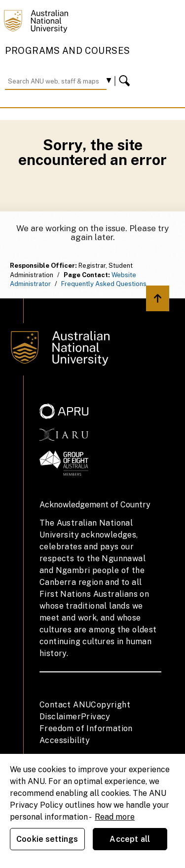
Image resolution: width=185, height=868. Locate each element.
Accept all (130, 839)
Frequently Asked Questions (104, 284)
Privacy (96, 717)
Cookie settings (47, 839)
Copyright (111, 705)
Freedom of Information (86, 728)
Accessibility (65, 740)
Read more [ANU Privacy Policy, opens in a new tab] (115, 817)
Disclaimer (60, 717)
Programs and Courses (68, 51)
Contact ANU (65, 705)
